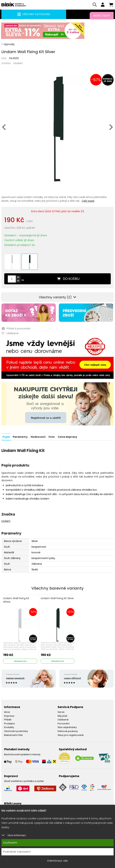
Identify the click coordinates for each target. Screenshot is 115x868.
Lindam (18, 63)
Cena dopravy (67, 435)
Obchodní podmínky (16, 729)
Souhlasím (10, 843)
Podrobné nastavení (17, 852)
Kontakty (9, 725)
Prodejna (9, 722)
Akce (7, 710)
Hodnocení (38, 435)
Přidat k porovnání (16, 327)
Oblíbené (63, 718)
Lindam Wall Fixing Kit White (16, 598)
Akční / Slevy (102, 16)
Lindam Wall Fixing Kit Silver (57, 597)
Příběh (8, 718)
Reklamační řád (13, 733)
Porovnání (64, 722)
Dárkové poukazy (68, 729)
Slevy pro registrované (71, 733)
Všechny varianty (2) (57, 295)
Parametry (20, 435)
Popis (6, 435)
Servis (61, 710)
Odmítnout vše (57, 861)
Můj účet (62, 714)
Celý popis (88, 201)
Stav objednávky (67, 725)
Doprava (9, 714)
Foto (52, 435)
